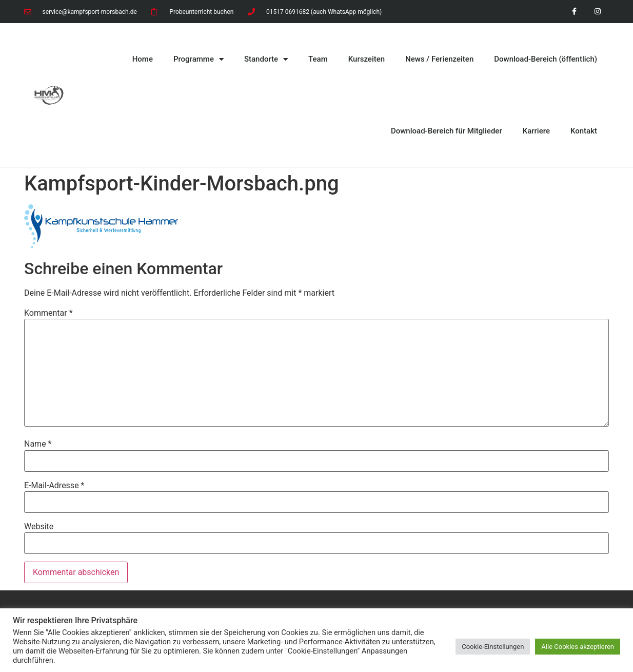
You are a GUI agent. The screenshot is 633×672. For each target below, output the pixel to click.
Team (318, 59)
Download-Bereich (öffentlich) (546, 59)
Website (39, 527)
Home (143, 59)
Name (38, 444)
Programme (199, 59)
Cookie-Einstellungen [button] (493, 647)
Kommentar (48, 313)
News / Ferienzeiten (439, 59)
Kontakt (584, 131)
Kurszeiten (367, 59)
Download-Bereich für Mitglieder (447, 131)
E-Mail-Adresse (54, 486)
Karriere (536, 131)
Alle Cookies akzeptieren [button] (578, 647)
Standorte (266, 59)
